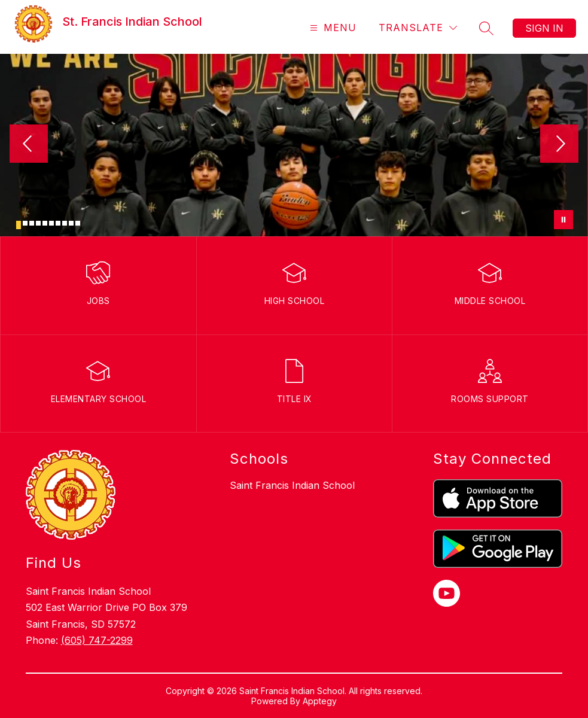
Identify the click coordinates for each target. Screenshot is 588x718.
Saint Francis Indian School (292, 485)
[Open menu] (332, 28)
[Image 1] (19, 225)
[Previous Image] (29, 145)
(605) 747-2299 (97, 640)
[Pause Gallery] (563, 220)
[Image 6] (51, 223)
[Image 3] (32, 223)
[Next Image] (559, 145)
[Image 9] (71, 223)
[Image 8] (65, 223)
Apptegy (320, 701)
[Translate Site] (418, 28)
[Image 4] (38, 223)
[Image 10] (78, 223)
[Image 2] (25, 223)
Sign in (544, 28)
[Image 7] (58, 223)
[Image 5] (45, 223)
